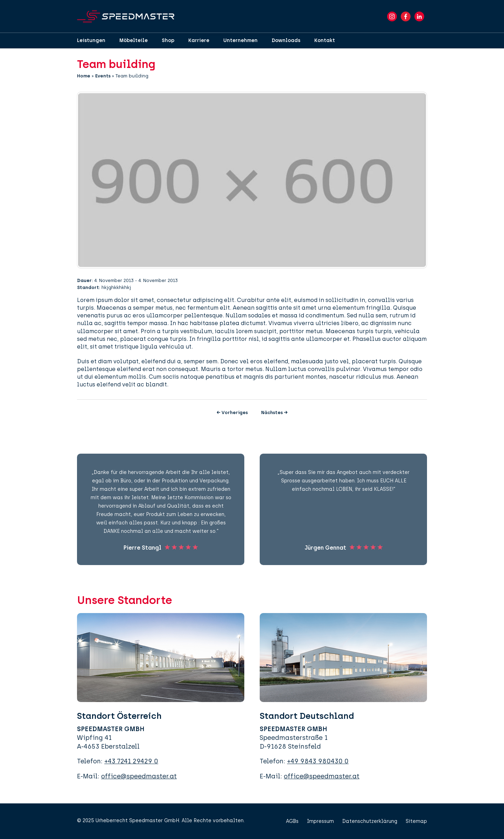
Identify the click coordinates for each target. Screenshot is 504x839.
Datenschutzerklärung (370, 821)
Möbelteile (134, 40)
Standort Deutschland (307, 716)
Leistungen (91, 40)
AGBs (292, 821)
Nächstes (274, 412)
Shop (168, 40)
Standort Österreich (119, 716)
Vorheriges (232, 412)
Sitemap (416, 821)
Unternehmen (240, 40)
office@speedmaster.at (139, 776)
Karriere (199, 40)
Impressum (320, 821)
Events (103, 76)
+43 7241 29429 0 (131, 761)
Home (84, 76)
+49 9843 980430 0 (318, 761)
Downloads (286, 40)
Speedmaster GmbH (154, 821)
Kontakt (325, 40)
